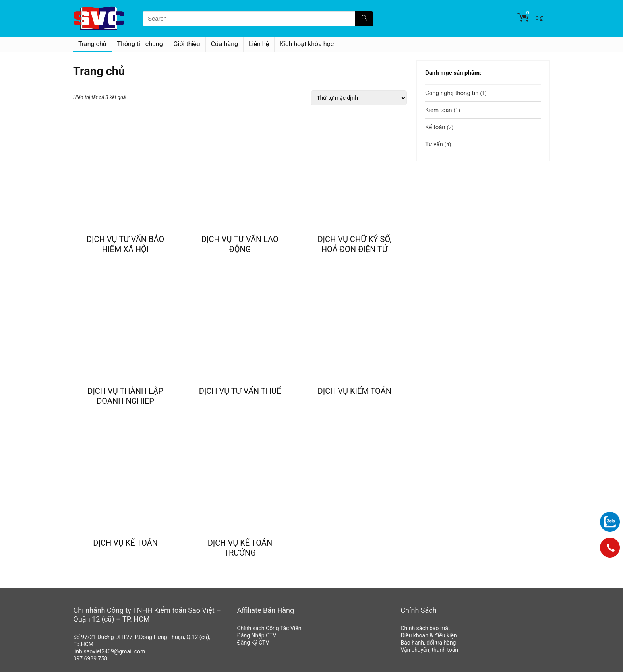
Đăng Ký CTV (253, 643)
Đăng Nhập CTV (256, 635)
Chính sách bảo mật (425, 628)
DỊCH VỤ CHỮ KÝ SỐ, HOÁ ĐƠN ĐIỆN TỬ (354, 244)
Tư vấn (434, 144)
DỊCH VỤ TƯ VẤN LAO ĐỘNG (240, 244)
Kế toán (435, 127)
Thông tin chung (140, 44)
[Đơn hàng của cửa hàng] (359, 98)
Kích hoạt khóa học (307, 44)
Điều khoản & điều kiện (429, 635)
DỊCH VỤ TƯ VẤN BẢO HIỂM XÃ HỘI (125, 244)
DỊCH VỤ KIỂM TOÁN (355, 391)
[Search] (364, 19)
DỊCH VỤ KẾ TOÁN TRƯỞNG (240, 548)
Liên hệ (259, 44)
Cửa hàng (224, 44)
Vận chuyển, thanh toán (429, 650)
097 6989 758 (91, 658)
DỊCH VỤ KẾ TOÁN (125, 543)
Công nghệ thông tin (452, 93)
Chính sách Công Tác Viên (269, 628)
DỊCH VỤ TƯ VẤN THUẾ (240, 391)
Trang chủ (92, 44)
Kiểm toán (439, 110)
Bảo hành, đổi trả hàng (428, 643)
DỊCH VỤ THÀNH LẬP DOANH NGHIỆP (125, 396)
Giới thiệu (187, 44)
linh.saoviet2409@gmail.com (109, 651)
